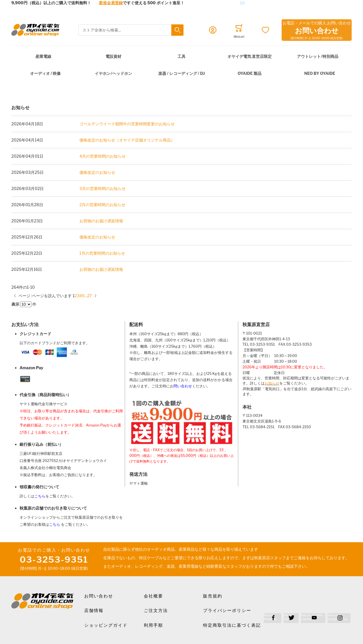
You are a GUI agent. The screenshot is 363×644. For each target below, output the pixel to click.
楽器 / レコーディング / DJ (181, 73)
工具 (181, 56)
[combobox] (131, 30)
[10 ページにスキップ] (86, 296)
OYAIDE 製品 (250, 73)
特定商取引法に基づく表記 (232, 625)
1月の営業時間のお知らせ (102, 253)
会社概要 (153, 596)
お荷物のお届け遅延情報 (101, 221)
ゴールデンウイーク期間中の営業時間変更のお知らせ (127, 124)
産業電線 (43, 56)
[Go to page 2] (76, 296)
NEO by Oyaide (320, 73)
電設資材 (113, 56)
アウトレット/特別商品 (317, 56)
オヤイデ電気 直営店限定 (250, 56)
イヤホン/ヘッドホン (113, 73)
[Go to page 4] (81, 296)
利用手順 (153, 625)
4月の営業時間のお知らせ (103, 156)
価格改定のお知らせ (97, 172)
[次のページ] (95, 296)
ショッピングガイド (106, 625)
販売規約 (213, 596)
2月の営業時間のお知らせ (102, 205)
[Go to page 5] (83, 296)
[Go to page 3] (78, 296)
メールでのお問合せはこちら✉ (217, 3)
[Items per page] (26, 304)
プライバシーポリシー (227, 611)
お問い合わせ (99, 596)
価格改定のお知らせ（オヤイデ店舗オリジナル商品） (127, 140)
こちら (40, 496)
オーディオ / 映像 (46, 73)
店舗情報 (94, 611)
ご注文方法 (156, 611)
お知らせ (272, 383)
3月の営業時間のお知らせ (103, 188)
